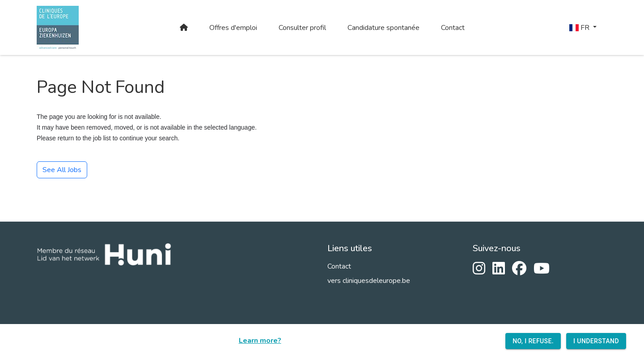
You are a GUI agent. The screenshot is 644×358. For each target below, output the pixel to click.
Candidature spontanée (383, 28)
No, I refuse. (533, 341)
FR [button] (580, 28)
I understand (596, 341)
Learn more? (260, 341)
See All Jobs (62, 170)
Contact (453, 28)
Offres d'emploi (233, 28)
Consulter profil (302, 28)
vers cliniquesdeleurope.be (369, 281)
